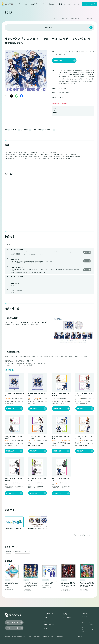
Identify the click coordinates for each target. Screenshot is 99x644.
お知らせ (52, 4)
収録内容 (26, 130)
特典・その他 (37, 130)
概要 (6, 130)
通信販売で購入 (58, 60)
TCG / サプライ (35, 4)
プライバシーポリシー (87, 623)
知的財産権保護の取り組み (87, 625)
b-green (55, 110)
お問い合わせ (61, 4)
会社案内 (70, 4)
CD (26, 4)
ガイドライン (85, 627)
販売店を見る (10, 408)
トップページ (49, 19)
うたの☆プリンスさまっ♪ (59, 114)
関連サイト (50, 130)
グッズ (20, 4)
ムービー (15, 130)
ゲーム (44, 4)
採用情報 (76, 4)
